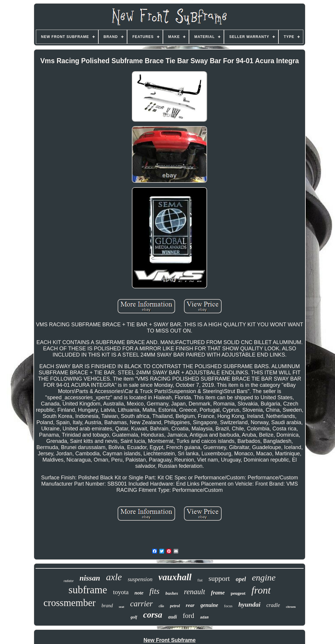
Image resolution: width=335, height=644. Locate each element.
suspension (140, 579)
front (261, 590)
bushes (172, 593)
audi (173, 617)
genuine (209, 605)
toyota (121, 592)
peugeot (238, 593)
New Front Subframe (169, 640)
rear (190, 605)
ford (188, 616)
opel (241, 579)
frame (218, 593)
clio (161, 606)
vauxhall (175, 577)
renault (194, 592)
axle (114, 577)
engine (264, 577)
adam (204, 618)
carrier (141, 604)
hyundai (250, 604)
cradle (273, 605)
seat (121, 607)
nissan (90, 578)
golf (134, 617)
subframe (88, 590)
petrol (175, 606)
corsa (153, 615)
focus (228, 606)
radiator (69, 581)
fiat (200, 580)
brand (107, 606)
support (219, 578)
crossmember (70, 603)
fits (154, 591)
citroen (291, 607)
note (139, 593)
